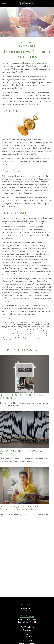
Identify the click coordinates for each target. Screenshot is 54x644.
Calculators (27, 630)
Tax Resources (27, 636)
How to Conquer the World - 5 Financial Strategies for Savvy (19, 508)
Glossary (27, 632)
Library (27, 634)
